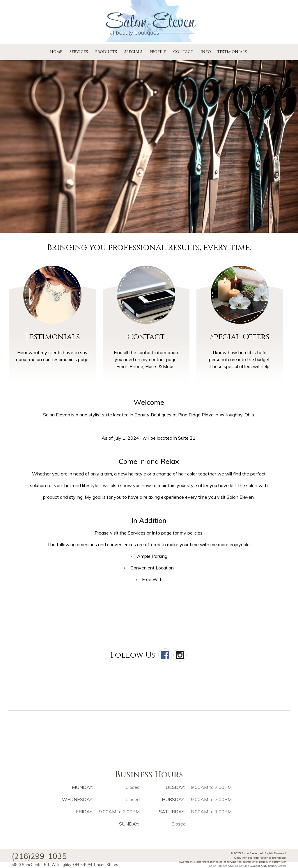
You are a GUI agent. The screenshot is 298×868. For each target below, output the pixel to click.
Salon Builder (218, 866)
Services (79, 52)
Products (106, 52)
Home (56, 52)
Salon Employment (248, 866)
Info (206, 52)
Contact (183, 52)
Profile (158, 52)
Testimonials (232, 52)
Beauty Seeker (277, 866)
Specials (133, 52)
